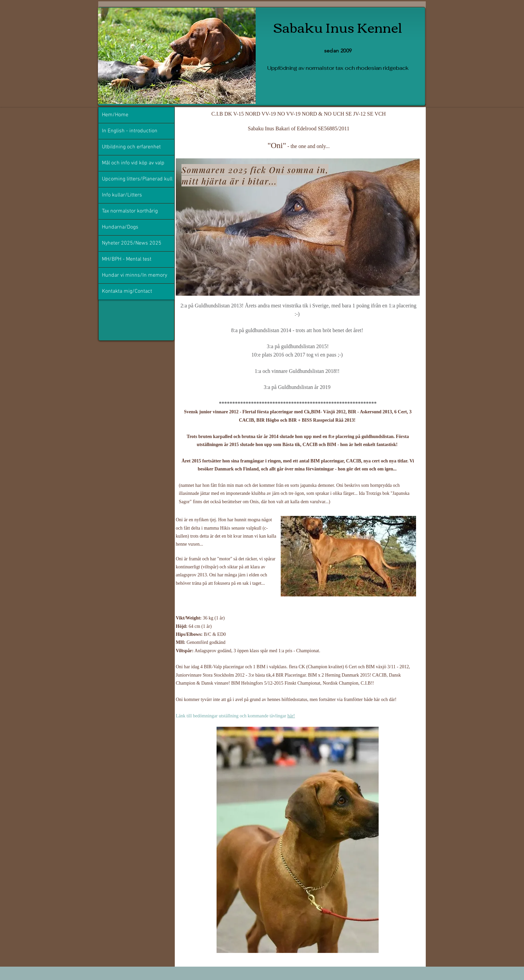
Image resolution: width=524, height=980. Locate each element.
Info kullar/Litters (122, 195)
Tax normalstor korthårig (130, 211)
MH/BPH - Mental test (127, 259)
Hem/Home (115, 115)
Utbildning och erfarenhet (131, 147)
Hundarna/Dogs (120, 227)
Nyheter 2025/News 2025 (132, 243)
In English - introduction (130, 131)
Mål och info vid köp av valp (133, 163)
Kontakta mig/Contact (127, 291)
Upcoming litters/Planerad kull (137, 179)
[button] (348, 556)
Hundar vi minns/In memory (135, 275)
